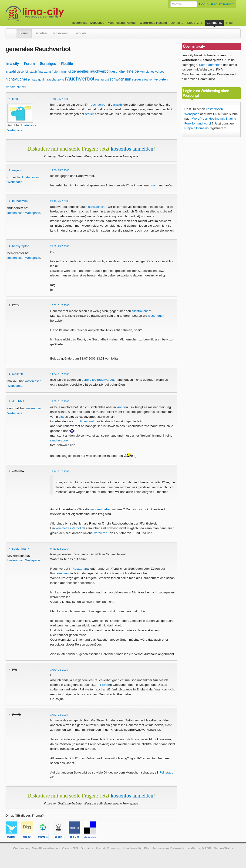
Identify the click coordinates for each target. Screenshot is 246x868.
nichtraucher (17, 79)
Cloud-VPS (195, 23)
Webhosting (21, 848)
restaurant (102, 79)
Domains (177, 23)
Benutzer (41, 33)
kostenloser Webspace (88, 23)
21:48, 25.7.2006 (60, 201)
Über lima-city (132, 848)
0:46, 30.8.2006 (59, 549)
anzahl (11, 71)
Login (204, 4)
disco (20, 72)
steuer (136, 79)
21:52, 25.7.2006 (60, 246)
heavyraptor (20, 246)
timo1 (16, 99)
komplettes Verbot (68, 528)
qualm (42, 79)
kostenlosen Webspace (24, 213)
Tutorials (80, 33)
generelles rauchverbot (91, 71)
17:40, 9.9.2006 (59, 670)
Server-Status (223, 848)
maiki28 (18, 374)
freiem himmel (61, 72)
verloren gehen (16, 86)
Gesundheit (156, 316)
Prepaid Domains (196, 128)
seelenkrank (21, 549)
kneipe (133, 71)
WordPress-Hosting (153, 23)
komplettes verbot (152, 72)
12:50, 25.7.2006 (60, 170)
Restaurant (80, 569)
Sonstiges (48, 64)
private (33, 79)
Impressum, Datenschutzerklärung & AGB (182, 848)
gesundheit (118, 71)
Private (105, 685)
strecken (148, 79)
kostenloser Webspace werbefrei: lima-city (52, 13)
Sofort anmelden (211, 65)
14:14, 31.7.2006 (60, 471)
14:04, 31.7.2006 (60, 374)
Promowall (61, 33)
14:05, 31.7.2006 (60, 401)
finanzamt (44, 72)
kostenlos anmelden (132, 149)
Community (214, 23)
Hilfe (229, 23)
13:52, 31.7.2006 (60, 305)
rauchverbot (80, 79)
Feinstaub (166, 772)
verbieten (161, 79)
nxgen (16, 170)
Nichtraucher (141, 311)
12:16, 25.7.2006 (60, 99)
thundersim (20, 201)
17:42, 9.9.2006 (59, 715)
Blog (147, 848)
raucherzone (56, 79)
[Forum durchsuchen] (184, 4)
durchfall (18, 401)
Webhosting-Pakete (122, 23)
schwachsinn (121, 79)
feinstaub (31, 72)
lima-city (12, 64)
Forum (24, 33)
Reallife (67, 64)
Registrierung (222, 4)
